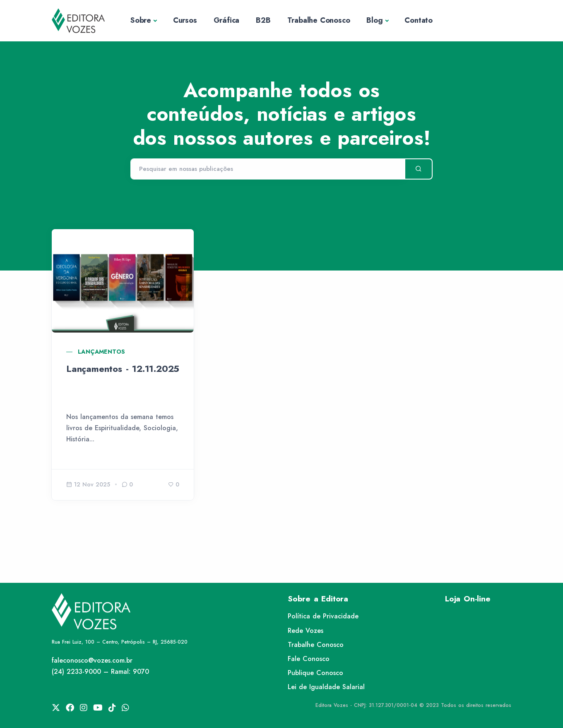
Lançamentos (101, 352)
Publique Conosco (315, 673)
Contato (419, 20)
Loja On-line (468, 599)
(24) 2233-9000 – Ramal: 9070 (100, 672)
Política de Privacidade (323, 616)
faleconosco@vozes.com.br (92, 660)
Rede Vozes (306, 631)
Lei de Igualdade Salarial (326, 687)
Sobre (141, 20)
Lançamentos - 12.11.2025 (123, 369)
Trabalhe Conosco (319, 20)
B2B (263, 20)
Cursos (185, 20)
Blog (374, 20)
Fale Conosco (309, 659)
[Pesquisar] (268, 169)
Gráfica (227, 20)
